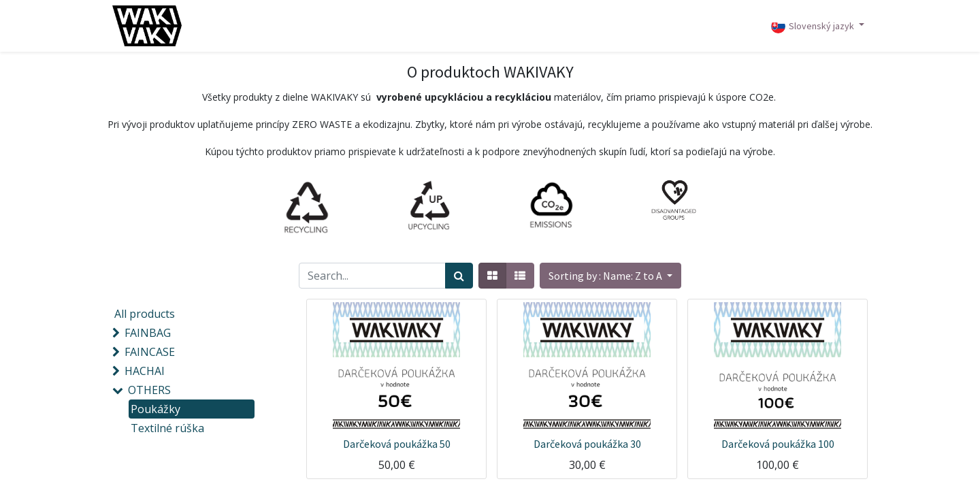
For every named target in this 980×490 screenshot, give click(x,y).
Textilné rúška (167, 428)
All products (145, 314)
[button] (610, 276)
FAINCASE (150, 352)
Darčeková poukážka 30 (587, 444)
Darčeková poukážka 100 (778, 444)
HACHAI (145, 371)
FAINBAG (148, 333)
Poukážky (156, 409)
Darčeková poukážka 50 (397, 444)
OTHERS (149, 390)
